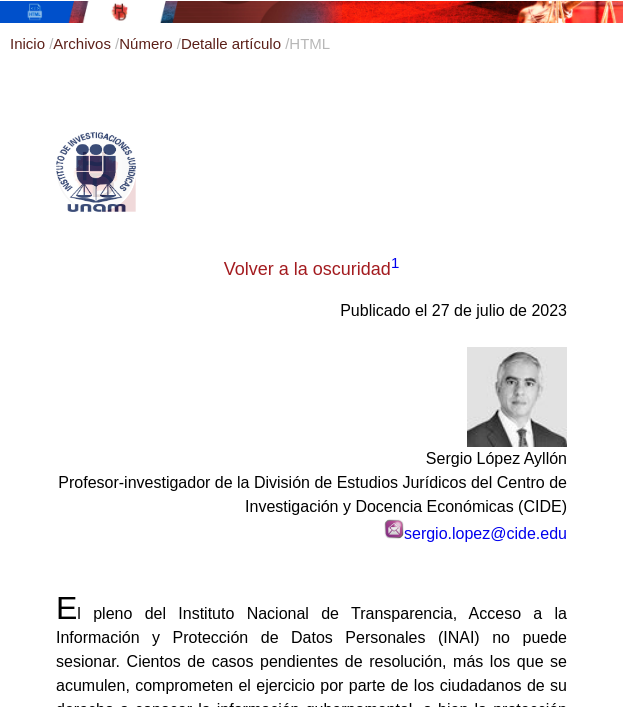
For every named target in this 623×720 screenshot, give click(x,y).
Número (148, 43)
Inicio (29, 43)
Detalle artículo (233, 43)
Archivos (84, 43)
